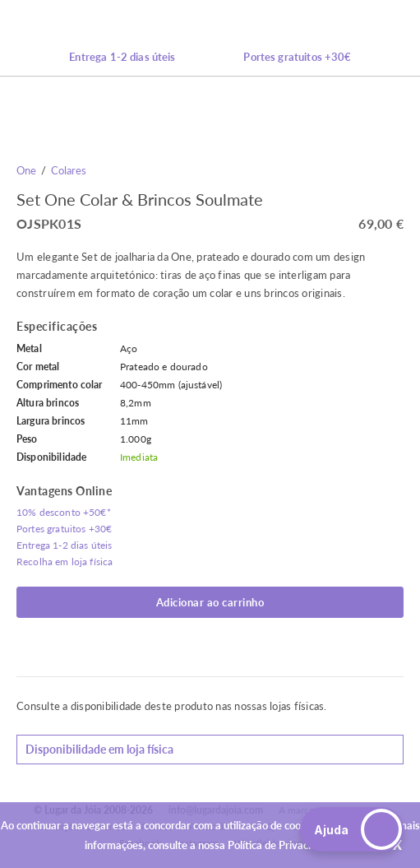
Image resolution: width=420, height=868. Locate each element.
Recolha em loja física (65, 562)
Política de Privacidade (281, 845)
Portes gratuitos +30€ (297, 57)
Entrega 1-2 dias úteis (122, 57)
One (26, 170)
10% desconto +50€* (64, 512)
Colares (69, 170)
